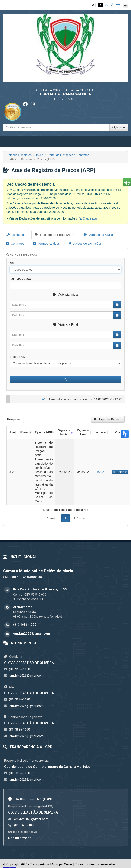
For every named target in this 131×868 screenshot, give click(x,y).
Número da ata (20, 278)
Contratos (15, 243)
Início (40, 155)
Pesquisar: (47, 419)
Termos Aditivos (47, 243)
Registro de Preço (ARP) (55, 235)
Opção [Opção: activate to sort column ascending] (120, 432)
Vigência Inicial (65, 294)
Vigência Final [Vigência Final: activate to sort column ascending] (83, 432)
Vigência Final (65, 324)
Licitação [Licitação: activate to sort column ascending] (101, 432)
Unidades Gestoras (19, 155)
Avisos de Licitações (85, 243)
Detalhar (120, 472)
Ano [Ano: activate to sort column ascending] (12, 432)
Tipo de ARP (19, 357)
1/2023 (101, 472)
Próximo (79, 518)
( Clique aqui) (89, 218)
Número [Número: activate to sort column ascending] (25, 432)
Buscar (119, 127)
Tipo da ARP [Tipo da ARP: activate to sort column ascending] (43, 432)
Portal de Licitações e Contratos (68, 155)
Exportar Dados (108, 419)
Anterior (52, 518)
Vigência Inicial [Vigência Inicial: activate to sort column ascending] (64, 432)
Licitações (16, 235)
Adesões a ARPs (98, 235)
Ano (13, 263)
